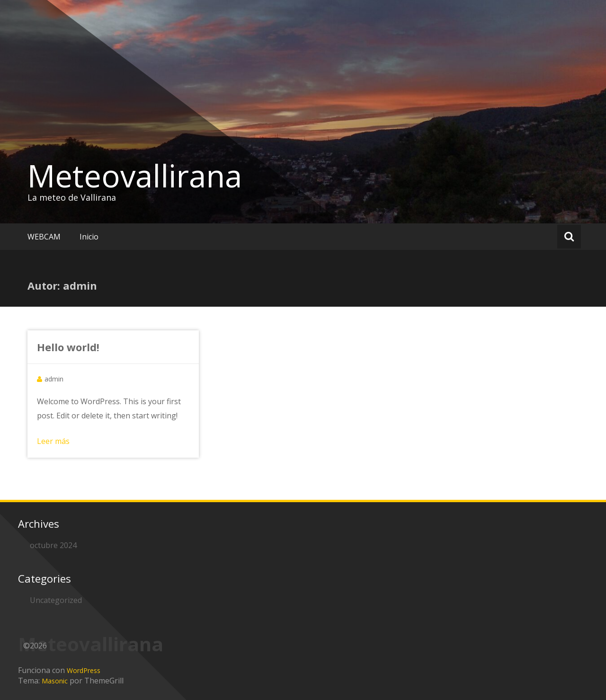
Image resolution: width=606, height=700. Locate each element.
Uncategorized (56, 600)
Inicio (89, 237)
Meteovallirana (135, 176)
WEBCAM (44, 237)
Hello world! (68, 347)
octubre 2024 (53, 545)
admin (54, 379)
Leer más (53, 441)
